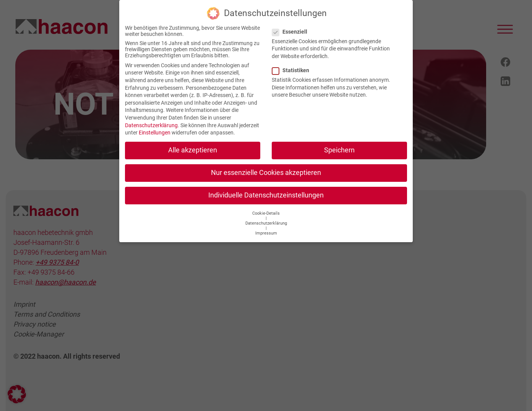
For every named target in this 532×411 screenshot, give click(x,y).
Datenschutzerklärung (151, 120)
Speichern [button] (339, 145)
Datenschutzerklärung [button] (266, 218)
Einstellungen (155, 128)
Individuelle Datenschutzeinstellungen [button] (266, 191)
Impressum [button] (266, 228)
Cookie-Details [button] (266, 208)
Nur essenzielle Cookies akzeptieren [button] (266, 168)
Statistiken (293, 65)
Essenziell (292, 27)
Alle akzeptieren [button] (193, 145)
